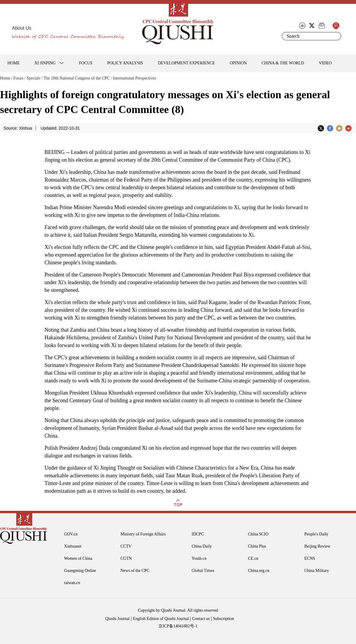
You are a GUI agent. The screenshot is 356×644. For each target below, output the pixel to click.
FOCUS (86, 63)
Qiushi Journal (117, 619)
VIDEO (325, 63)
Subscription (224, 619)
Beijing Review (317, 546)
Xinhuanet (73, 546)
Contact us (201, 619)
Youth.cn (199, 558)
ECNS (310, 558)
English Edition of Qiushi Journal (161, 619)
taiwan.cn (72, 583)
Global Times (203, 571)
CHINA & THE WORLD (283, 63)
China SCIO (258, 534)
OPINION (238, 63)
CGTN (126, 558)
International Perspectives (135, 78)
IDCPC (198, 534)
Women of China (78, 558)
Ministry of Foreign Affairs (143, 534)
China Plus (257, 546)
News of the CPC (135, 571)
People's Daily (316, 534)
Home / (6, 78)
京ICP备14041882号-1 (178, 626)
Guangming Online (80, 571)
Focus (18, 78)
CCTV (126, 546)
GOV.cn (71, 534)
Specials (33, 78)
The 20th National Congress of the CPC (77, 78)
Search (336, 36)
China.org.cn (259, 571)
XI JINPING (45, 63)
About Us (22, 28)
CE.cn (253, 558)
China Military (317, 571)
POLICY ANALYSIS (125, 63)
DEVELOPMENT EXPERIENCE (186, 63)
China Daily (202, 546)
